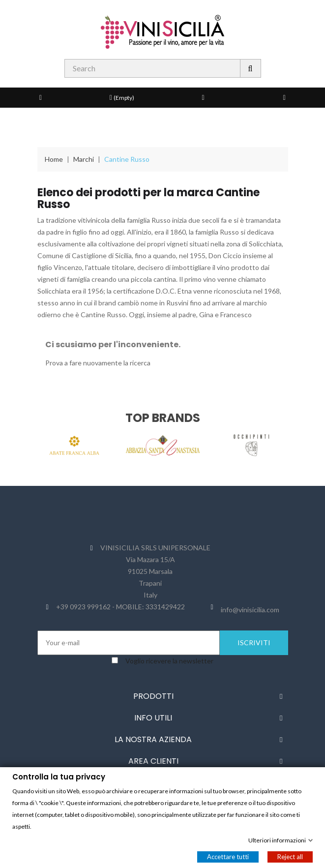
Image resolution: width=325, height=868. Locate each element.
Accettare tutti (228, 856)
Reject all (290, 856)
